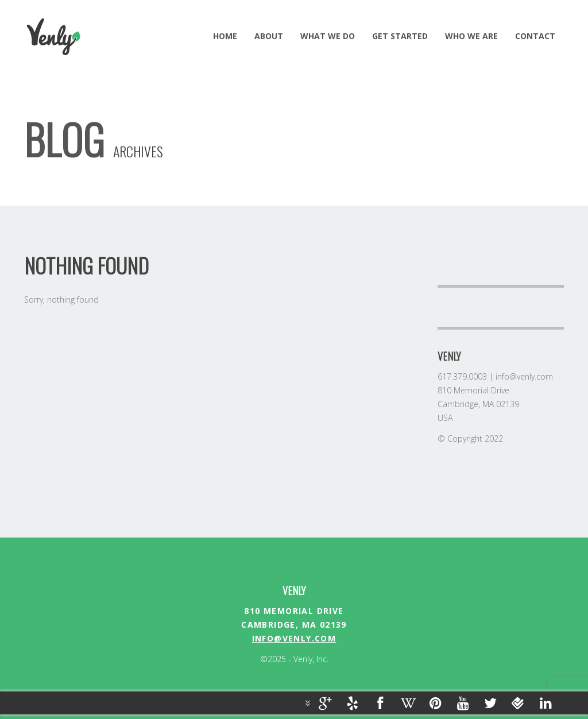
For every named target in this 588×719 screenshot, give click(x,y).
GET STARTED (400, 36)
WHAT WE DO (328, 36)
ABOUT (269, 36)
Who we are (471, 36)
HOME (225, 36)
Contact (535, 36)
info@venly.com (294, 638)
